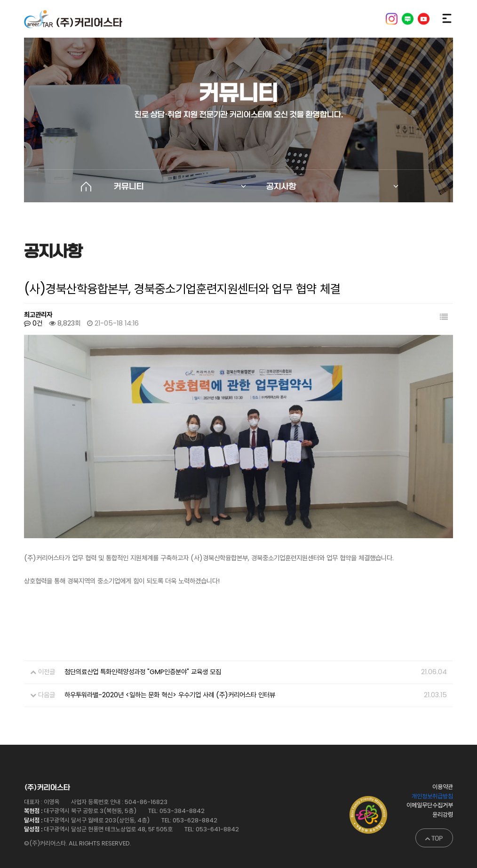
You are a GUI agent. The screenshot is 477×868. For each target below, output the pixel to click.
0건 (33, 323)
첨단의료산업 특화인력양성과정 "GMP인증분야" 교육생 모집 (143, 655)
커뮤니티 (129, 186)
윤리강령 (443, 797)
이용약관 (443, 770)
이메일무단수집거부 (430, 788)
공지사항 (281, 186)
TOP (434, 821)
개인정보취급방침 (432, 779)
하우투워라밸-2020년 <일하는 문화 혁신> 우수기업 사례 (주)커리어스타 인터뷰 (170, 677)
